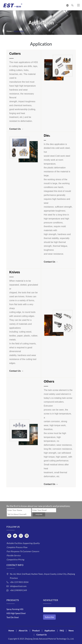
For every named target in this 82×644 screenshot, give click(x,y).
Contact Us (15, 129)
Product (36, 631)
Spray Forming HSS (15, 609)
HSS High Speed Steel (16, 613)
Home (9, 31)
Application (50, 631)
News (71, 631)
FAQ (62, 631)
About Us (23, 631)
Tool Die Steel (13, 617)
